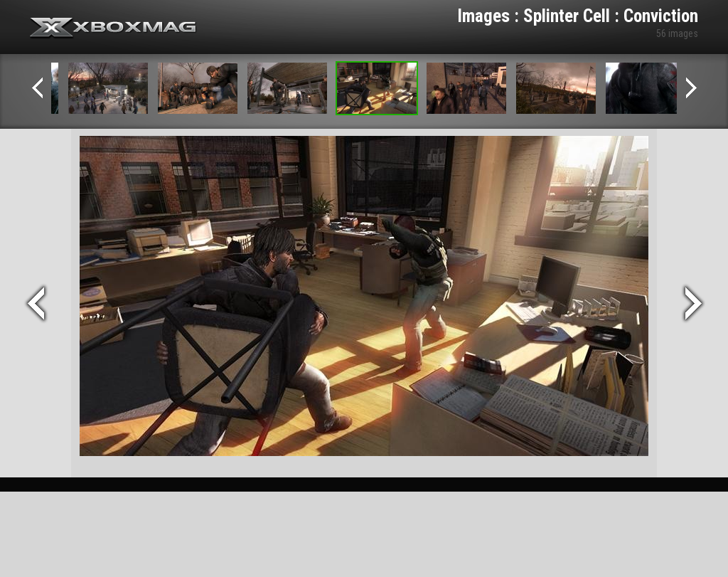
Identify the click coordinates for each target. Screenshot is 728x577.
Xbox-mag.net (113, 28)
